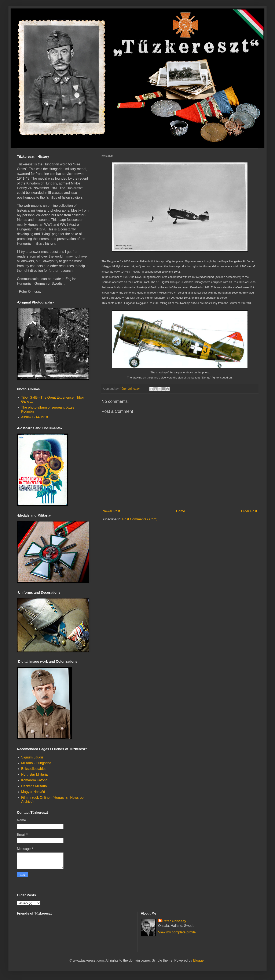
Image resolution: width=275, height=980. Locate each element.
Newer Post (111, 511)
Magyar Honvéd (33, 792)
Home (181, 511)
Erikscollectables (34, 769)
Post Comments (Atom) (140, 519)
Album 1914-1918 (34, 417)
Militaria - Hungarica (36, 763)
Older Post (249, 511)
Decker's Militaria (34, 786)
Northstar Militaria (34, 774)
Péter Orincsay (174, 921)
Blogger (199, 960)
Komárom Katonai (35, 780)
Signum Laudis (32, 757)
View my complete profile (177, 932)
